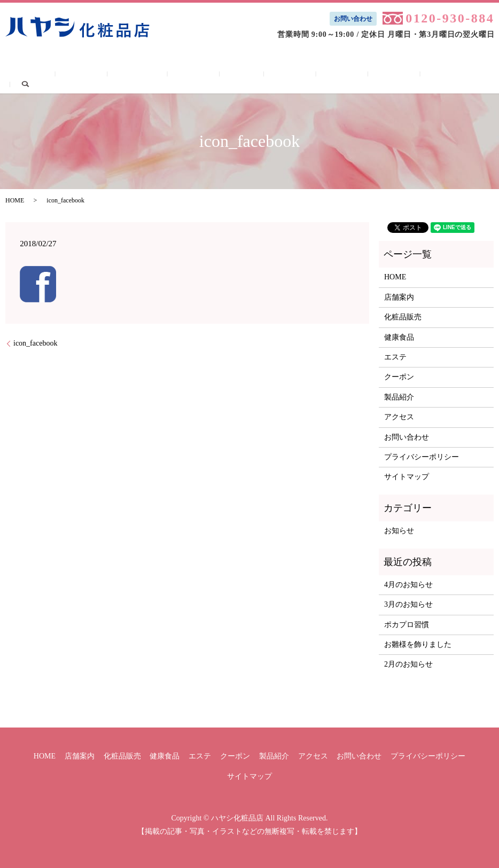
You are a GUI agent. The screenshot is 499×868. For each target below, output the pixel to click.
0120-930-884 (450, 18)
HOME (77, 76)
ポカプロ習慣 (407, 625)
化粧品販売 (156, 76)
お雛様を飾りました (418, 644)
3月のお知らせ (408, 604)
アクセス (349, 76)
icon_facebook (35, 343)
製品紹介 (310, 76)
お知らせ (399, 531)
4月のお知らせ (408, 585)
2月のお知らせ (408, 664)
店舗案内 (114, 76)
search (444, 76)
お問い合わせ (353, 19)
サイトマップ (407, 477)
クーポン (271, 76)
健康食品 (200, 76)
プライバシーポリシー (422, 457)
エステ (235, 76)
